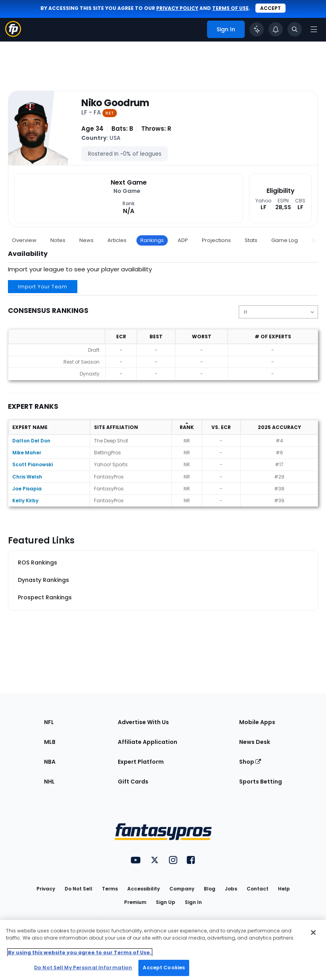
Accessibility (144, 889)
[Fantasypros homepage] (13, 35)
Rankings (152, 240)
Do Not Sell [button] (79, 889)
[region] (163, 950)
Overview (24, 240)
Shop (250, 762)
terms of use (230, 8)
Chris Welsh (27, 477)
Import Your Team (43, 287)
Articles (117, 240)
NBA (50, 762)
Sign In (193, 902)
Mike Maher (27, 453)
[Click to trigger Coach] (257, 29)
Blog (210, 889)
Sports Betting (261, 782)
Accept (270, 8)
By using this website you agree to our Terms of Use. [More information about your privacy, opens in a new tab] (80, 952)
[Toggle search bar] (295, 29)
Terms (110, 889)
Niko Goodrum (115, 103)
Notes (58, 240)
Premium (135, 902)
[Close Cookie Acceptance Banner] (313, 932)
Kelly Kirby (25, 500)
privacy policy (177, 8)
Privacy (46, 889)
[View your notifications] (276, 29)
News (86, 240)
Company (182, 889)
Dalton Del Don (31, 441)
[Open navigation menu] (314, 29)
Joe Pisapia (27, 489)
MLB (50, 742)
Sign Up (166, 902)
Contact (258, 889)
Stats (251, 240)
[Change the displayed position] (278, 312)
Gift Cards (133, 782)
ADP (183, 240)
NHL (49, 782)
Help (284, 889)
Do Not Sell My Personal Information (83, 968)
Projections (216, 240)
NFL (49, 722)
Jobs (231, 889)
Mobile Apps (257, 722)
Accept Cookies (164, 968)
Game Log (285, 240)
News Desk (255, 742)
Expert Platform (141, 762)
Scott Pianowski (33, 464)
